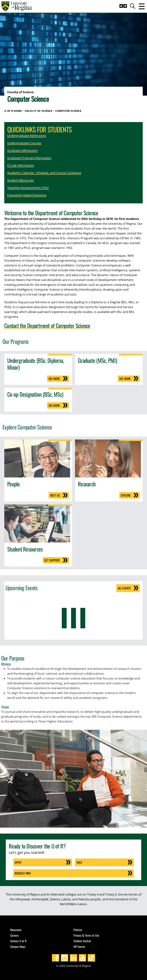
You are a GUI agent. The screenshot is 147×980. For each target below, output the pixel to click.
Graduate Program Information (29, 158)
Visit (79, 862)
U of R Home (13, 111)
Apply (18, 862)
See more (54, 379)
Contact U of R (18, 941)
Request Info (23, 873)
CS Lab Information (21, 165)
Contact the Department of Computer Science (47, 326)
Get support (52, 560)
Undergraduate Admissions (27, 136)
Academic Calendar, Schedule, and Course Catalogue (44, 173)
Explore (126, 495)
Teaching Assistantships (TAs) (28, 188)
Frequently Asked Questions (27, 195)
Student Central (82, 941)
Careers (14, 935)
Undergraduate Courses (24, 143)
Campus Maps (18, 947)
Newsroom (16, 930)
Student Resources (21, 180)
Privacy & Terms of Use (86, 935)
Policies (78, 930)
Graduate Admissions (22, 151)
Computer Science (68, 111)
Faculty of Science (39, 111)
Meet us (55, 495)
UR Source (79, 947)
